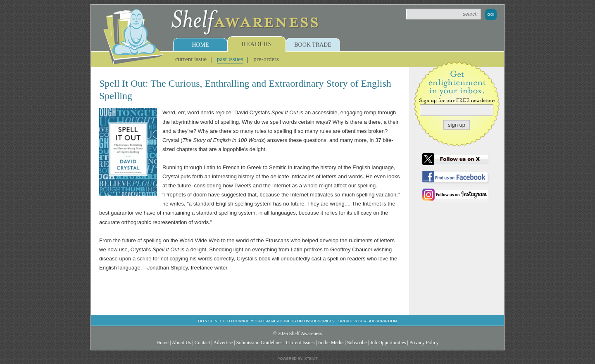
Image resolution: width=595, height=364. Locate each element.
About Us (182, 343)
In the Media (331, 343)
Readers (257, 44)
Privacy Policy (424, 343)
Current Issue (191, 59)
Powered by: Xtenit (297, 359)
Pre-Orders (266, 59)
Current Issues (300, 343)
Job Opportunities (388, 343)
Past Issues (230, 59)
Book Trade (313, 45)
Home (200, 45)
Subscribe (357, 343)
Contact (202, 343)
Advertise (223, 343)
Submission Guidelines (259, 343)
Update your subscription (368, 321)
